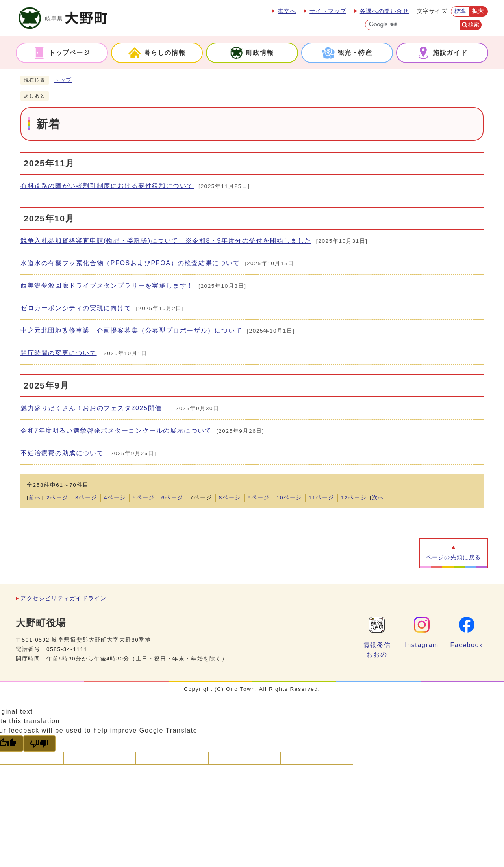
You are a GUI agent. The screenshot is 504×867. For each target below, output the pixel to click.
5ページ (144, 498)
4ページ (115, 498)
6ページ (172, 498)
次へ (378, 498)
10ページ (289, 498)
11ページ (321, 498)
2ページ (57, 498)
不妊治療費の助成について (62, 453)
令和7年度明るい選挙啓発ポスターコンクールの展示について (116, 431)
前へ (35, 498)
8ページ (230, 498)
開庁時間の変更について (59, 353)
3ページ (86, 498)
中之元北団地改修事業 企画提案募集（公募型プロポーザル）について (131, 330)
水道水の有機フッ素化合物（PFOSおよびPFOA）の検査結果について (130, 263)
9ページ (259, 498)
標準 (460, 11)
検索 (474, 25)
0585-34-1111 (67, 649)
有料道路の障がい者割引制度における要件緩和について (107, 186)
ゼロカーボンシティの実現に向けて (76, 308)
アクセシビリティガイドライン (63, 598)
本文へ (287, 11)
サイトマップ (328, 11)
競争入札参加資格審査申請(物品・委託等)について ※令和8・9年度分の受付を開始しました (166, 241)
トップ (63, 80)
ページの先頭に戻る (454, 557)
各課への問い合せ (384, 11)
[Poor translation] (39, 743)
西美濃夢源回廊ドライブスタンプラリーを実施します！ (107, 286)
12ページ (354, 498)
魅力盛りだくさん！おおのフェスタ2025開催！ (94, 408)
